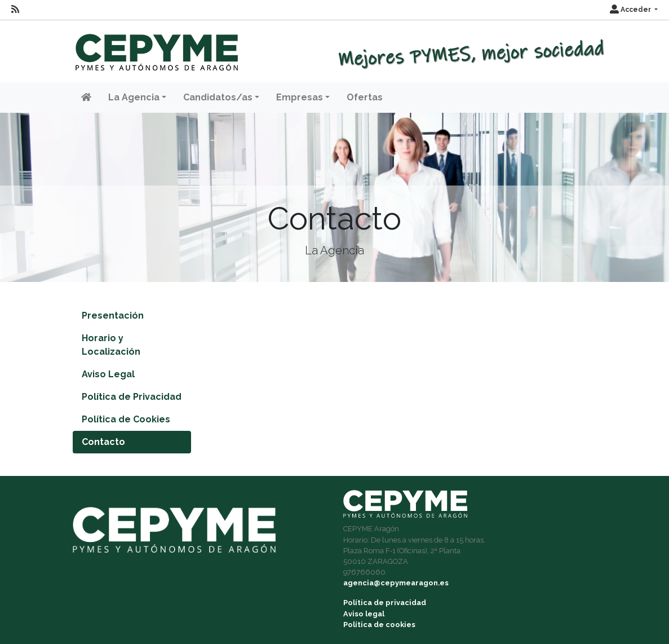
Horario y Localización (111, 345)
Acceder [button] (631, 10)
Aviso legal (364, 614)
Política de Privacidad (132, 397)
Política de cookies (379, 625)
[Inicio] (155, 47)
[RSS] (15, 10)
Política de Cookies (126, 419)
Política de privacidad (385, 603)
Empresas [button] (300, 97)
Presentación (113, 316)
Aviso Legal (108, 374)
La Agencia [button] (134, 97)
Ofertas (365, 97)
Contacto (103, 442)
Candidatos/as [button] (218, 97)
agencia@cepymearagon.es (396, 583)
